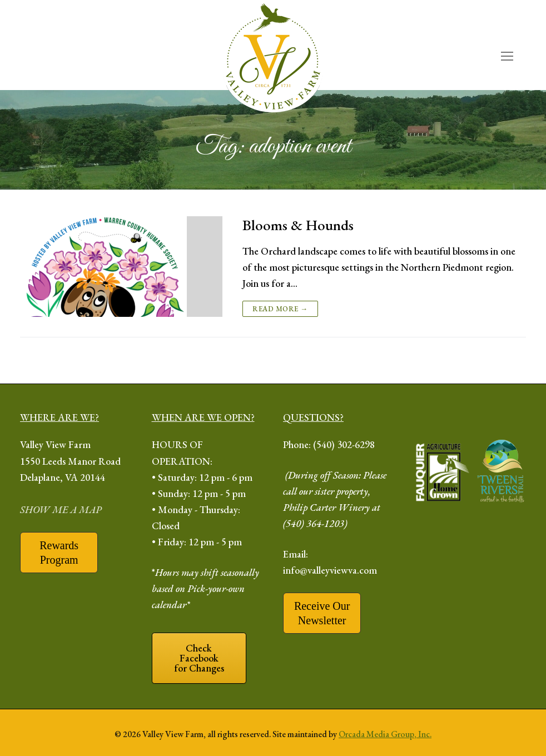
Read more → (280, 309)
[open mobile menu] (507, 56)
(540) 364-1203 (314, 523)
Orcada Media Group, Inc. (385, 734)
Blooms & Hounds (298, 225)
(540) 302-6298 (344, 444)
